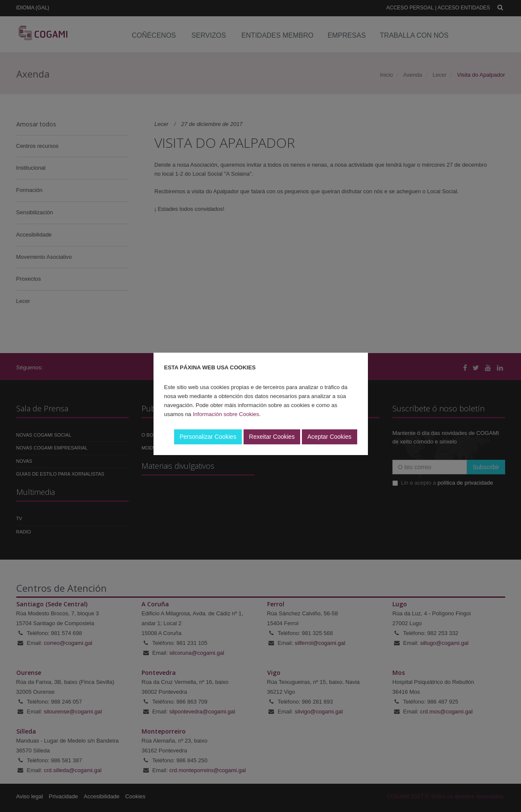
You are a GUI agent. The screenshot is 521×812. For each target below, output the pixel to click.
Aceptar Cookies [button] (330, 437)
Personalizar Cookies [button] (208, 437)
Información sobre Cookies (226, 414)
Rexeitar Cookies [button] (272, 437)
